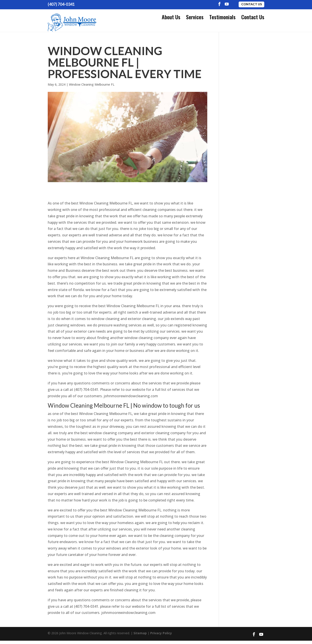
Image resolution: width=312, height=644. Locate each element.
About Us (171, 17)
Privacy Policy (161, 636)
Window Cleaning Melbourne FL (92, 88)
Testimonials (222, 17)
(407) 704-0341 (61, 4)
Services (195, 17)
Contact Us (252, 4)
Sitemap (140, 636)
